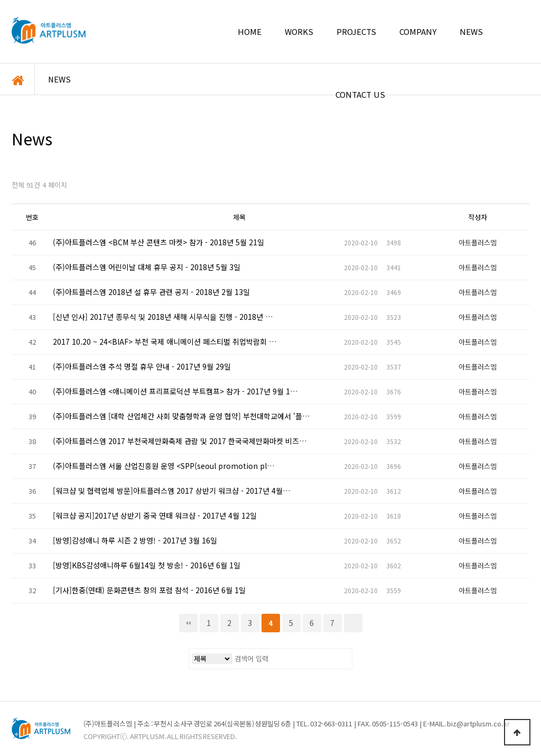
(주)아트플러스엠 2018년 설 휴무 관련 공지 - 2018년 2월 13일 (151, 292)
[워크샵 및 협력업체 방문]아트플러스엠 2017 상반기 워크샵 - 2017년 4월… (171, 491)
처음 (188, 623)
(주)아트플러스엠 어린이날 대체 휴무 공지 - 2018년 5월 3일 (147, 268)
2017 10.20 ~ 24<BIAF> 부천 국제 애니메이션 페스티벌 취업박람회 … (165, 342)
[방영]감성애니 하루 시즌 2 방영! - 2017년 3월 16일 (135, 541)
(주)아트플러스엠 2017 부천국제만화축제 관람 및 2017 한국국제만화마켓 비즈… (180, 441)
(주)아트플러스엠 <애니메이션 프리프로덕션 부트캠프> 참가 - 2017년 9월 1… (175, 392)
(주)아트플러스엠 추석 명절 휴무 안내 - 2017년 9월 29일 (142, 367)
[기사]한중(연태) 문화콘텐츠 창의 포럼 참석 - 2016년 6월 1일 (149, 591)
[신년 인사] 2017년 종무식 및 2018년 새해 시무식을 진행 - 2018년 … (163, 317)
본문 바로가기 (0, 0)
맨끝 (353, 623)
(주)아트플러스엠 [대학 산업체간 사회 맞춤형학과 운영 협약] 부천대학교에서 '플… (181, 417)
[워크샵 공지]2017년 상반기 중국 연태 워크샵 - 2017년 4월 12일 (155, 516)
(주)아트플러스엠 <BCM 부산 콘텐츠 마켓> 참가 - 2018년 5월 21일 (158, 243)
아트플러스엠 (49, 30)
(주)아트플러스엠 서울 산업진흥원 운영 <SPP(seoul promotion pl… (164, 466)
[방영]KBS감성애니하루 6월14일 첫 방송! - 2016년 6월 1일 (147, 566)
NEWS (60, 79)
